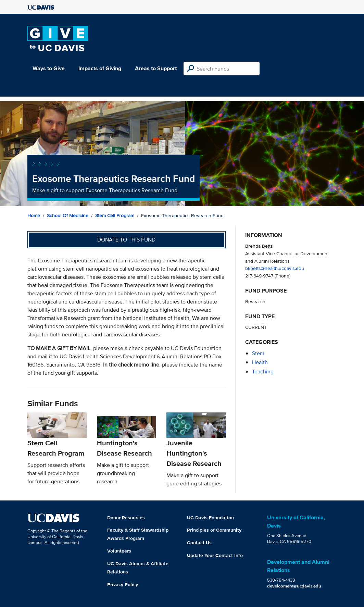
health (260, 362)
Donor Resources (126, 518)
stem (258, 353)
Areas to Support (156, 68)
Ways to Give (49, 68)
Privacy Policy (123, 584)
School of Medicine (68, 215)
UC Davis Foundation (210, 518)
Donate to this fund (126, 240)
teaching (263, 371)
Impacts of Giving (100, 68)
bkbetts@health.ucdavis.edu (275, 268)
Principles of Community (214, 530)
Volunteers (119, 551)
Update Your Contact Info (215, 555)
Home (34, 215)
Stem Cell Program (115, 215)
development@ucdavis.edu (294, 586)
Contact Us (199, 543)
